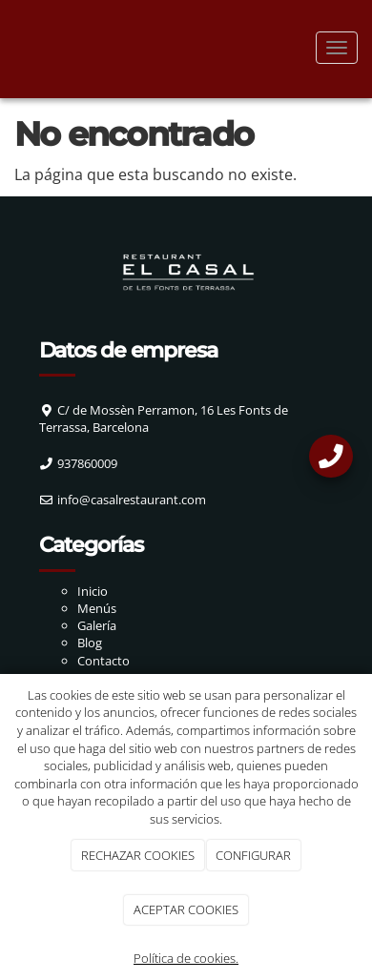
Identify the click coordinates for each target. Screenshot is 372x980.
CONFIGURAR (253, 855)
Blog (90, 643)
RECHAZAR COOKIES (138, 855)
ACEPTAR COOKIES (186, 909)
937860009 (87, 463)
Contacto (103, 661)
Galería (97, 625)
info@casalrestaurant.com (132, 500)
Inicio (93, 591)
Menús (97, 608)
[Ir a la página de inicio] (10, 48)
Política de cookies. (186, 958)
